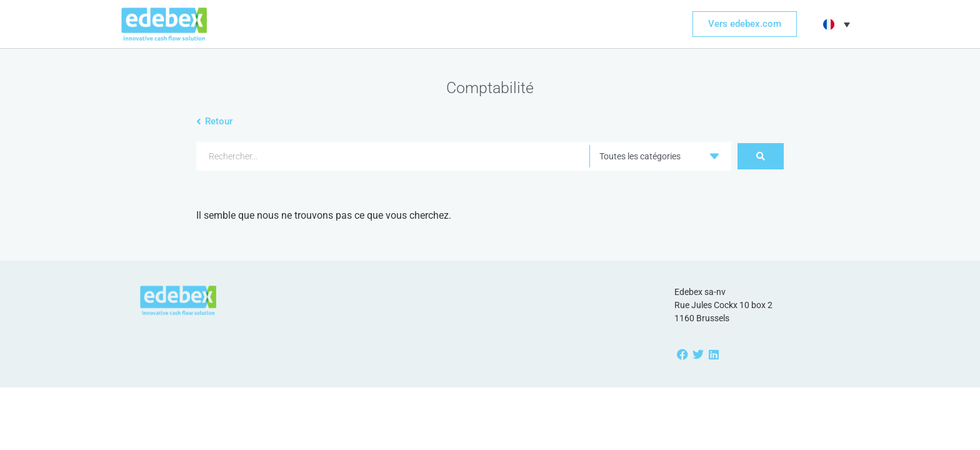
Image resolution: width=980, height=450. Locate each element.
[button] (835, 24)
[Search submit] (761, 156)
